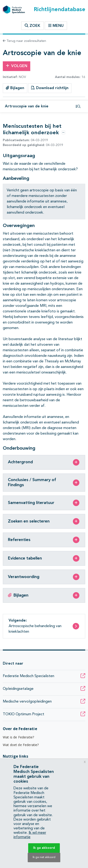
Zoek (32, 26)
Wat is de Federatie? (18, 737)
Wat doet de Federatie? (21, 745)
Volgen (17, 66)
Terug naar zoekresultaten (24, 41)
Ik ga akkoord (44, 848)
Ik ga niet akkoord (44, 857)
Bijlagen (15, 88)
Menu (56, 26)
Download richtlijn (50, 88)
